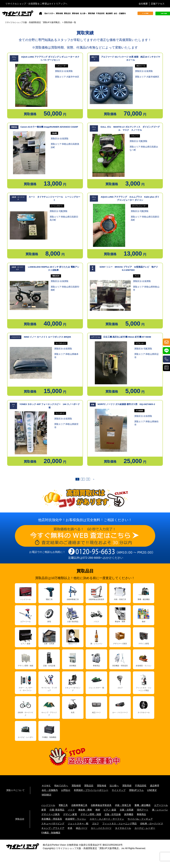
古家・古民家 (127, 810)
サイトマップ (119, 790)
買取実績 (91, 13)
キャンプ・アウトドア (53, 828)
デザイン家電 (70, 814)
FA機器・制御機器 (51, 833)
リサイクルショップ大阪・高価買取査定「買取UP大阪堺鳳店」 (88, 848)
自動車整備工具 (79, 805)
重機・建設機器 (143, 805)
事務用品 (141, 814)
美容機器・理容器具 (52, 819)
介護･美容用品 (57, 810)
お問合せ (66, 790)
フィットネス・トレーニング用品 (119, 824)
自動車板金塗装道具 (101, 805)
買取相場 (59, 13)
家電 (44, 810)
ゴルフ (95, 824)
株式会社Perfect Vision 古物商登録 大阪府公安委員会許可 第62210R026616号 (83, 845)
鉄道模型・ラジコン (76, 819)
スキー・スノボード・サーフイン (107, 819)
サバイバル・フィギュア (140, 819)
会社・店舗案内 (120, 13)
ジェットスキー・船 (78, 824)
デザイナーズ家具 (51, 814)
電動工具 (63, 805)
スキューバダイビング (53, 824)
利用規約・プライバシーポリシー (91, 790)
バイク (71, 810)
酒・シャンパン (160, 810)
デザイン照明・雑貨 (91, 814)
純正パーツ (82, 828)
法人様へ (83, 13)
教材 (98, 810)
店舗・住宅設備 (113, 814)
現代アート (143, 810)
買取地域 (75, 13)
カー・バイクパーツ (101, 828)
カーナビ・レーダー (145, 828)
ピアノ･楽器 (110, 810)
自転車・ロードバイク (152, 824)
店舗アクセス (158, 4)
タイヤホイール (123, 828)
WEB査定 (47, 795)
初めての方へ (50, 13)
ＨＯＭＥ (46, 786)
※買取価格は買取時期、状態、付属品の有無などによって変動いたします (85, 47)
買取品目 (67, 13)
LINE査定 (152, 790)
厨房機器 (129, 814)
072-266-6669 (91, 558)
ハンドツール (48, 805)
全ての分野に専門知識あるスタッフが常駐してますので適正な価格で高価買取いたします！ (85, 40)
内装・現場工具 (123, 805)
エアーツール (161, 805)
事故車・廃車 (85, 810)
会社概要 (143, 4)
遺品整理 (109, 13)
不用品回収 (100, 13)
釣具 (70, 828)
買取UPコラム (136, 790)
